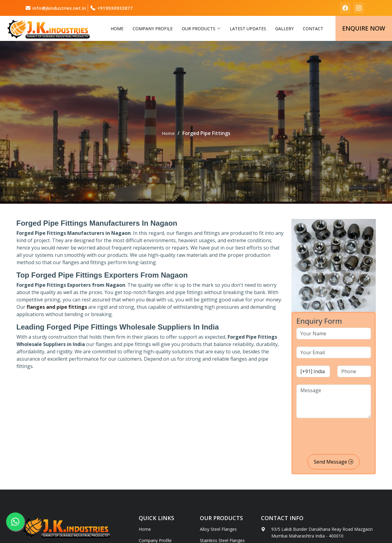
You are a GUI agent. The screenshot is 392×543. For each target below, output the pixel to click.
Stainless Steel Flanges (222, 541)
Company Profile (153, 29)
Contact (313, 29)
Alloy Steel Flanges (218, 529)
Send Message (333, 462)
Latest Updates (248, 29)
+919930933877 (115, 8)
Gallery (284, 29)
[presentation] (343, 437)
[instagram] (359, 8)
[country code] (313, 371)
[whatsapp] (15, 522)
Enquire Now (364, 28)
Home (117, 29)
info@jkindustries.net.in (59, 8)
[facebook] (345, 8)
